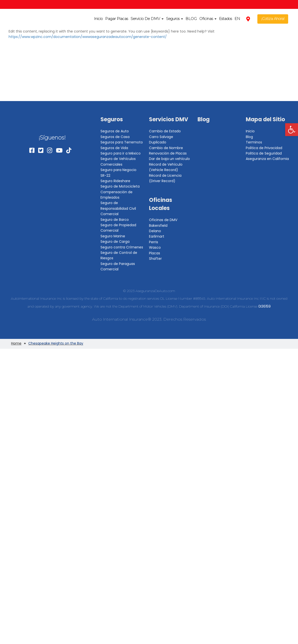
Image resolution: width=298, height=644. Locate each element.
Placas (155, 253)
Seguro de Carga (115, 242)
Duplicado (158, 142)
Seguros (174, 19)
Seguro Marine (113, 236)
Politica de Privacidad (264, 148)
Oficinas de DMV (163, 220)
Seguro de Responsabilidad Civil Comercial (118, 208)
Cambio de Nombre (166, 148)
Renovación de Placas (168, 153)
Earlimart (157, 236)
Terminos (254, 142)
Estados (225, 19)
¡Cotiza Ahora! (273, 19)
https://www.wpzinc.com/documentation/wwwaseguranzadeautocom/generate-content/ (88, 37)
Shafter (155, 259)
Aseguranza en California (267, 159)
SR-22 (105, 175)
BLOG (191, 19)
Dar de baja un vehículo (169, 159)
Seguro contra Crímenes (122, 247)
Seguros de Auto (115, 131)
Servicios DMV (169, 119)
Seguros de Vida (114, 148)
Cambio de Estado (165, 131)
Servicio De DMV (147, 19)
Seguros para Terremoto (122, 142)
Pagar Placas (117, 19)
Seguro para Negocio (118, 170)
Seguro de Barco (115, 220)
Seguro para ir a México (121, 153)
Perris (154, 242)
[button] (292, 130)
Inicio (98, 19)
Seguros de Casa (115, 137)
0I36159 (265, 306)
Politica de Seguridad (264, 153)
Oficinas (208, 19)
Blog (204, 119)
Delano (155, 231)
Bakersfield (158, 226)
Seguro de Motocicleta (120, 186)
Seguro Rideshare (115, 181)
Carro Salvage (161, 137)
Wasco (155, 247)
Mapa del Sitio (265, 119)
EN (237, 19)
